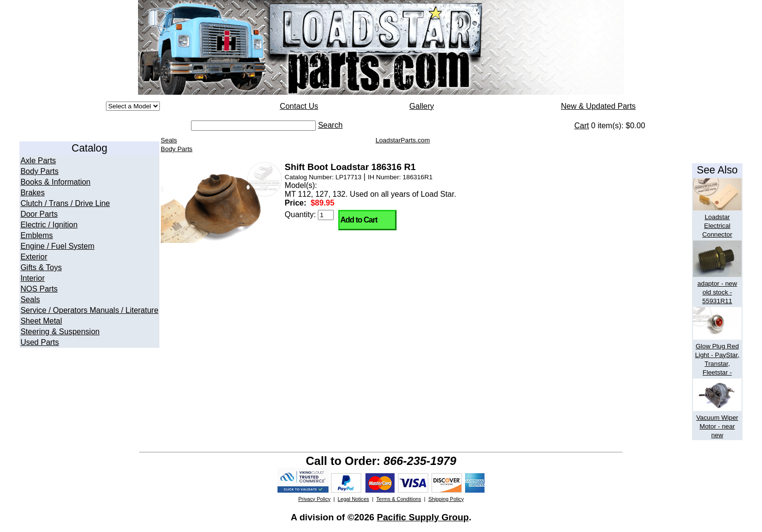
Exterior (34, 257)
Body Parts (39, 171)
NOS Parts (39, 289)
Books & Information (55, 182)
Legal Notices (354, 499)
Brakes (33, 193)
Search (330, 125)
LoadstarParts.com (403, 140)
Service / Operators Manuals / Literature (89, 310)
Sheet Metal (41, 321)
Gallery (422, 106)
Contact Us (299, 106)
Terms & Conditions (398, 499)
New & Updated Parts (598, 106)
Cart (582, 126)
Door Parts (39, 214)
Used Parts (40, 342)
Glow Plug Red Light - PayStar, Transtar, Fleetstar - (717, 355)
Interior (33, 278)
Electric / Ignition (49, 225)
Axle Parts (38, 161)
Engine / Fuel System (57, 246)
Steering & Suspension (60, 332)
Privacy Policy (314, 499)
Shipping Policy (446, 499)
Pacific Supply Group (423, 517)
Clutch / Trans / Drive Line (65, 203)
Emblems (37, 235)
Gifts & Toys (41, 267)
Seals (30, 300)
